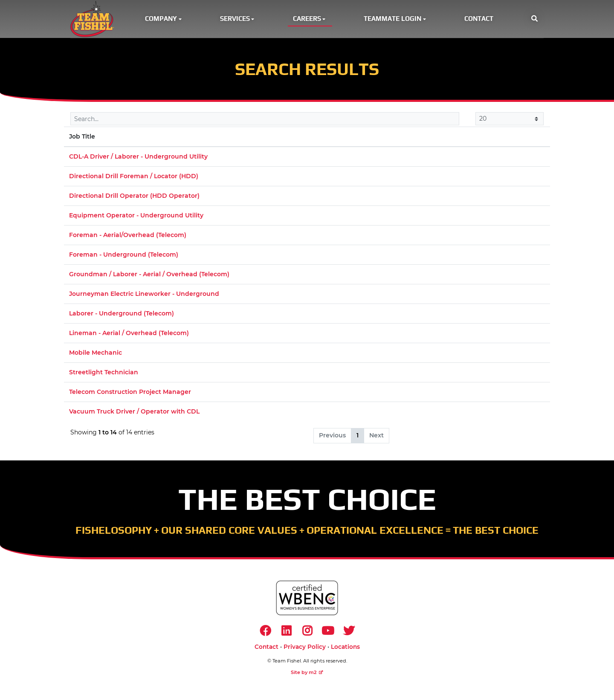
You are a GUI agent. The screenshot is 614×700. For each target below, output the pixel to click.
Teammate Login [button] (395, 19)
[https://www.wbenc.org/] (307, 600)
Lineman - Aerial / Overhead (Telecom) (129, 335)
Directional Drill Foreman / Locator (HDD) (134, 178)
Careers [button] (310, 19)
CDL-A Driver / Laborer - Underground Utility (138, 158)
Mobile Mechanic (96, 354)
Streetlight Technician (104, 374)
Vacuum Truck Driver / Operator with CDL (134, 413)
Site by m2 (307, 675)
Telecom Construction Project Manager (130, 393)
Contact (266, 650)
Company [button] (164, 19)
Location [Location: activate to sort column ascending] (339, 138)
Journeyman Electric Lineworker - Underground (144, 295)
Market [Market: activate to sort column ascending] (432, 138)
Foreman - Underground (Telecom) (124, 256)
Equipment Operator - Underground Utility (136, 217)
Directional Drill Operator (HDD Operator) (134, 197)
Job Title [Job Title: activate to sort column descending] (82, 138)
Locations (345, 650)
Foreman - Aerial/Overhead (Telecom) (128, 237)
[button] (534, 20)
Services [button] (238, 19)
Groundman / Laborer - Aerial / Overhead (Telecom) (149, 276)
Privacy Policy (305, 650)
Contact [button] (479, 19)
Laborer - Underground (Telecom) (122, 315)
